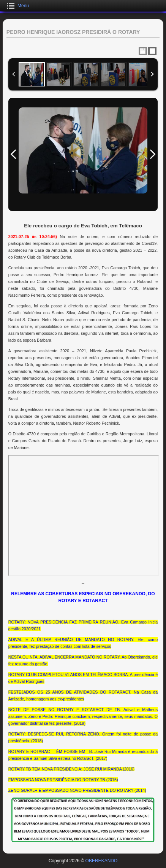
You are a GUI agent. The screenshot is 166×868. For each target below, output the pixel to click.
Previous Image (14, 154)
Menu (23, 6)
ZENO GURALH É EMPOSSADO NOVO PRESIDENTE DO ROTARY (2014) (77, 790)
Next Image (152, 154)
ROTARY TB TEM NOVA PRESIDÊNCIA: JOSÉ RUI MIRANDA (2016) (71, 769)
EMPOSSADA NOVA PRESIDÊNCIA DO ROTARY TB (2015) (63, 780)
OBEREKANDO (102, 861)
